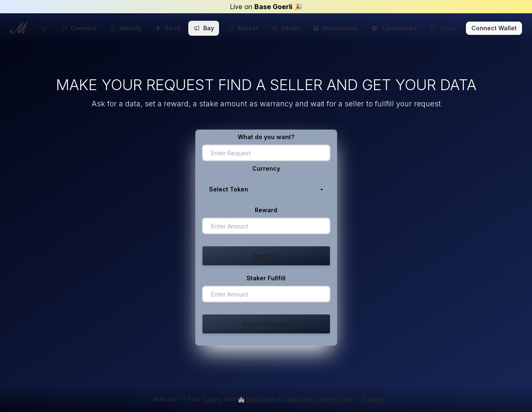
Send (167, 28)
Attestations (335, 28)
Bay (204, 28)
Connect (78, 28)
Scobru (212, 399)
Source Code (335, 399)
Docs (443, 28)
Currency (266, 168)
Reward (266, 210)
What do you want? (266, 137)
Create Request (266, 324)
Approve (266, 256)
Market (243, 28)
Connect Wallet (494, 28)
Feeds (285, 28)
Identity (125, 28)
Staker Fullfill (266, 278)
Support (373, 399)
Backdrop (301, 399)
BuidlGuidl (260, 399)
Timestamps (394, 28)
